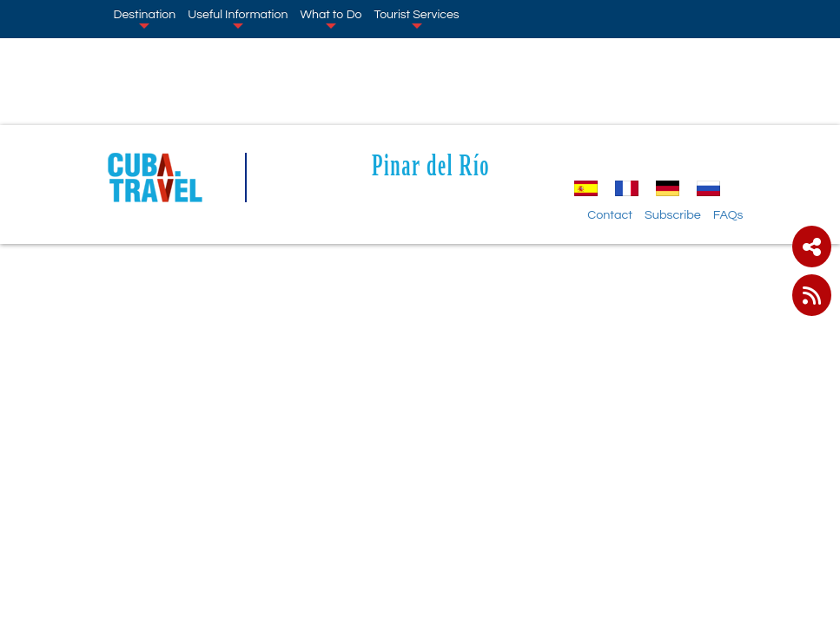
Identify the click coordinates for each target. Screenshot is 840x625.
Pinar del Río (431, 164)
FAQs (728, 215)
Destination (145, 18)
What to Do (331, 18)
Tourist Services (417, 18)
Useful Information (238, 18)
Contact (610, 215)
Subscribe (673, 215)
